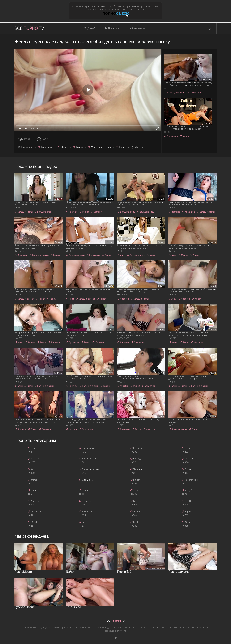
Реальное (45, 429)
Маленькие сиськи (99, 147)
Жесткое (54, 342)
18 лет (19, 342)
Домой (89, 28)
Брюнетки (72, 342)
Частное (179, 93)
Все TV (29, 28)
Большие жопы (24, 212)
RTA (116, 638)
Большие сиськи (147, 212)
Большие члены (44, 212)
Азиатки (123, 386)
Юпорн (121, 147)
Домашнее (194, 93)
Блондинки (45, 147)
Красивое (188, 212)
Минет (62, 147)
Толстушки (86, 429)
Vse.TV (116, 621)
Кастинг (96, 212)
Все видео (112, 28)
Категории (138, 28)
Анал (168, 93)
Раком (78, 147)
